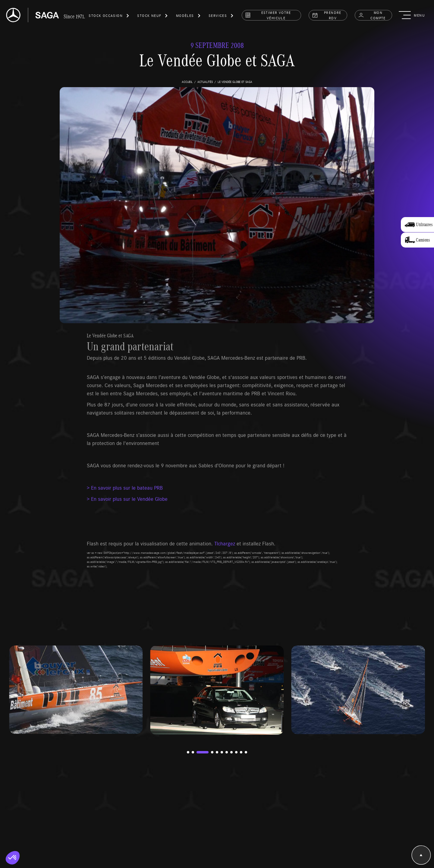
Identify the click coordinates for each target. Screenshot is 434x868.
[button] (109, 17)
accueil (187, 82)
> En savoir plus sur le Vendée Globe (127, 499)
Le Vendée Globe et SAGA (110, 335)
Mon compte (372, 15)
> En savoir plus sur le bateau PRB (125, 488)
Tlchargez (225, 543)
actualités (205, 82)
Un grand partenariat (130, 346)
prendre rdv (327, 15)
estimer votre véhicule (268, 15)
